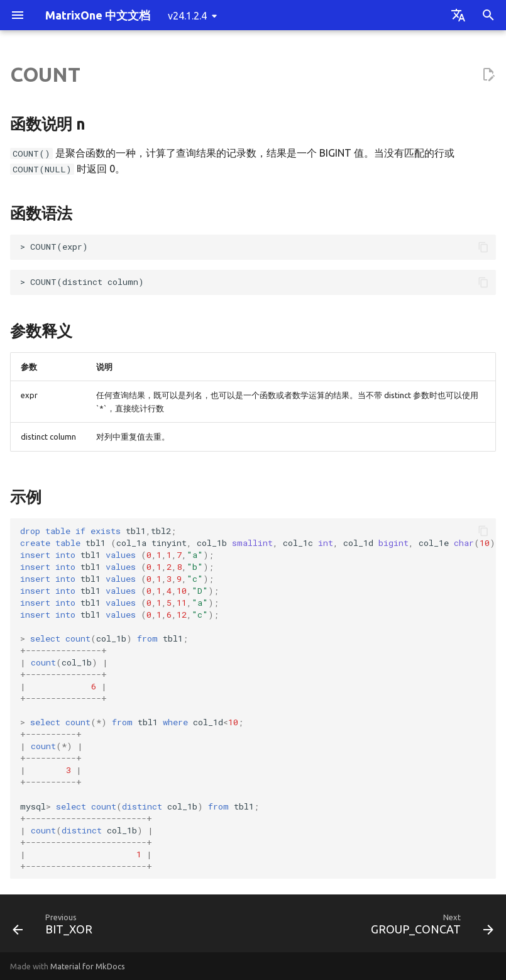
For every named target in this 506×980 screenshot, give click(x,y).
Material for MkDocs (88, 966)
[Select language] (458, 15)
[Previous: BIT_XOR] (55, 927)
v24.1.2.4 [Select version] (187, 16)
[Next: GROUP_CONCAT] (430, 927)
